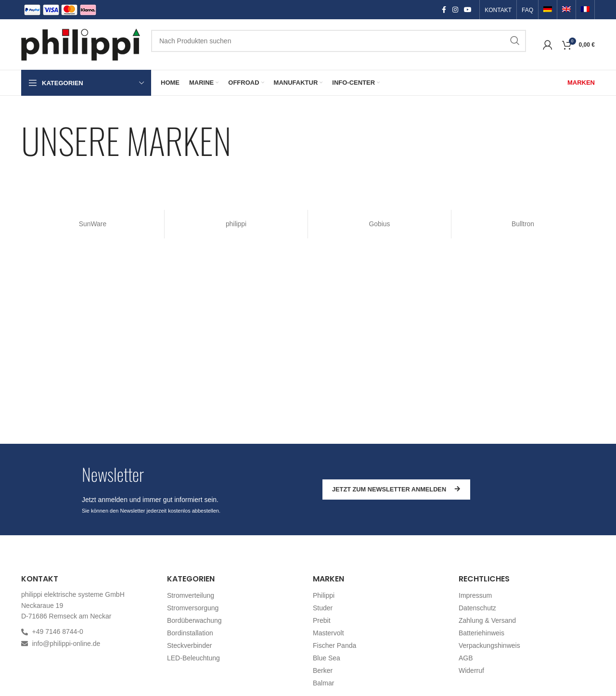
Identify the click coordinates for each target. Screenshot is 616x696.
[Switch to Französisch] (585, 10)
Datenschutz (477, 608)
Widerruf (471, 670)
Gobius (379, 224)
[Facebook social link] (444, 10)
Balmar (323, 683)
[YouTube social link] (468, 10)
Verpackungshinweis (489, 645)
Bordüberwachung (194, 620)
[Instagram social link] (455, 10)
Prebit (322, 620)
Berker (323, 670)
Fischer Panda (334, 645)
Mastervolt (328, 633)
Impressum (475, 595)
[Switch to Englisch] (566, 10)
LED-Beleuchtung (193, 658)
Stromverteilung (191, 595)
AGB (466, 658)
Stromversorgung (193, 608)
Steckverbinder (189, 645)
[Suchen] (339, 41)
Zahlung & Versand (487, 620)
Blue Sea (327, 658)
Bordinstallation (190, 633)
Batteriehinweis (481, 633)
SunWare (93, 224)
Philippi (324, 595)
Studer (323, 608)
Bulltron (523, 224)
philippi (236, 224)
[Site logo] (81, 44)
